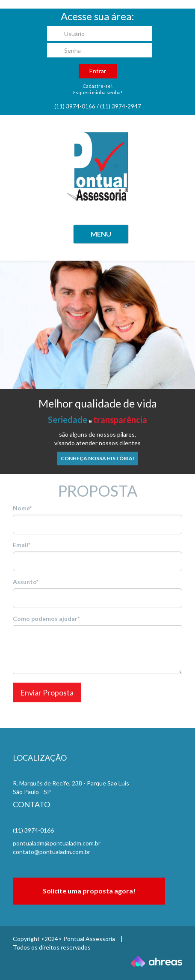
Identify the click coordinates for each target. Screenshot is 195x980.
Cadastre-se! (97, 86)
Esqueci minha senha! (98, 92)
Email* (22, 545)
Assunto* (26, 582)
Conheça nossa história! (97, 458)
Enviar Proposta (47, 692)
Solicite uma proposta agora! (89, 891)
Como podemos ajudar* (46, 619)
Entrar (98, 71)
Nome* (22, 508)
